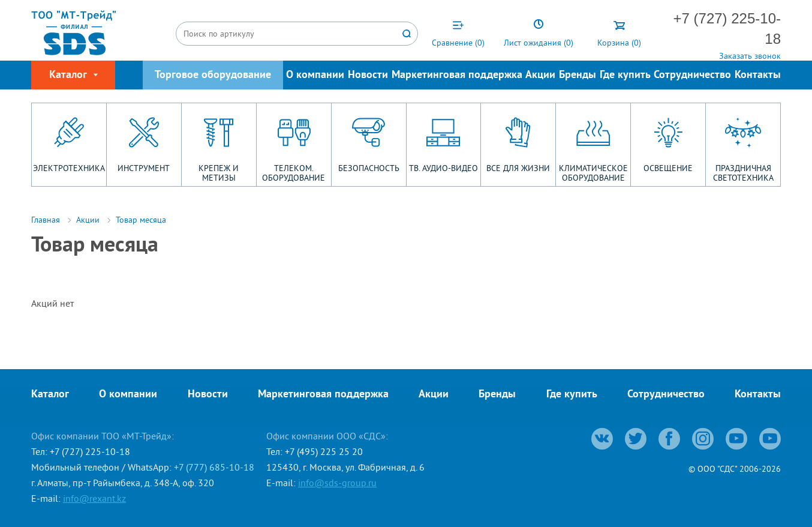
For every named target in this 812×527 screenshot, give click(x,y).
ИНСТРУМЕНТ (144, 168)
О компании (315, 75)
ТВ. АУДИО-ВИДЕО (443, 168)
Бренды (578, 75)
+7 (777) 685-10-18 (214, 467)
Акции (540, 75)
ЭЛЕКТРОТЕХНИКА (69, 168)
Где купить (625, 75)
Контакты (758, 75)
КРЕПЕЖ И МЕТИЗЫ (219, 173)
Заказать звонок (750, 56)
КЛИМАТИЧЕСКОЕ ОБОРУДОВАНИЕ (593, 173)
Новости (368, 75)
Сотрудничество (692, 75)
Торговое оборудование (213, 75)
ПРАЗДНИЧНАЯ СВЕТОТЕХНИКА (743, 173)
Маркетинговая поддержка (457, 75)
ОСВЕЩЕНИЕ (668, 168)
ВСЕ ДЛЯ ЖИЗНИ (518, 168)
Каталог (50, 395)
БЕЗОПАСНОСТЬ (369, 168)
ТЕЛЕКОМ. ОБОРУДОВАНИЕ (294, 173)
